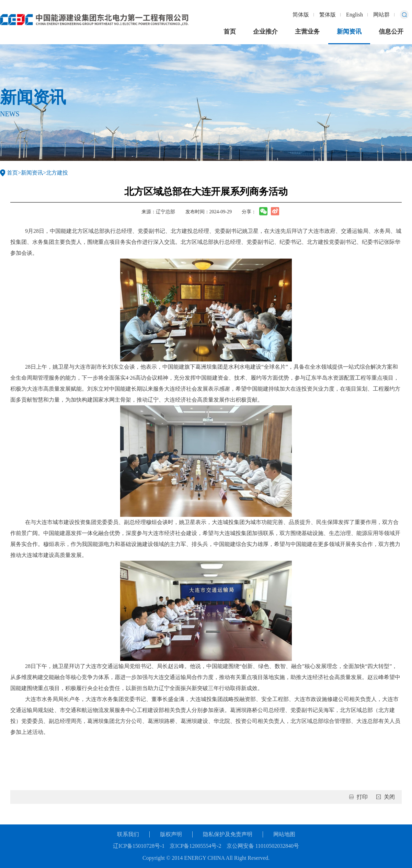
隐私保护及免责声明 (228, 834)
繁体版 (328, 15)
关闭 (389, 797)
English (354, 15)
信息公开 (391, 32)
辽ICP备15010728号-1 (139, 846)
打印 (362, 797)
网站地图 (284, 834)
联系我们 (128, 834)
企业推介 (265, 32)
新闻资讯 (349, 32)
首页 (230, 32)
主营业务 (307, 32)
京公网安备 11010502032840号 (263, 846)
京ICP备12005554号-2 (195, 846)
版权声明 (171, 834)
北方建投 (57, 173)
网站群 (381, 15)
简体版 (301, 15)
